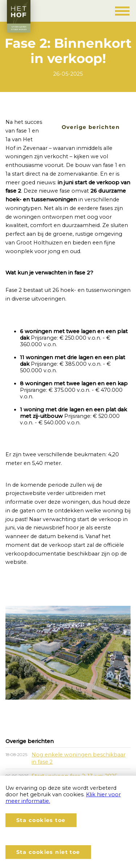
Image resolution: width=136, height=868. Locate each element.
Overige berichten (91, 127)
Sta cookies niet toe (48, 852)
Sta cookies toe (41, 820)
